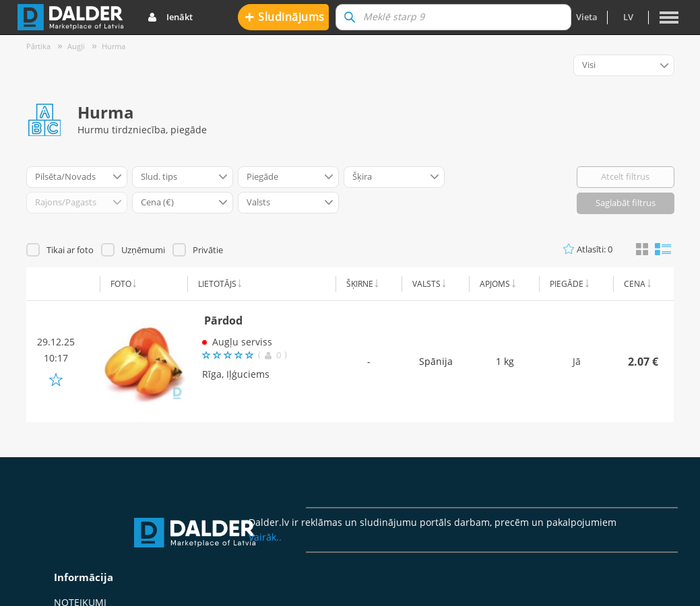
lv (628, 17)
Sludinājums (285, 16)
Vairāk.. (265, 537)
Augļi (76, 46)
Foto (121, 284)
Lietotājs (217, 284)
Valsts (426, 284)
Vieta (587, 17)
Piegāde (567, 284)
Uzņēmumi (143, 250)
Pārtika (38, 46)
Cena (635, 284)
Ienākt (170, 18)
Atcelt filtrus (625, 176)
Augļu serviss (242, 342)
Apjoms (495, 284)
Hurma (114, 46)
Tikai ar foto (70, 250)
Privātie (208, 250)
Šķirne (360, 284)
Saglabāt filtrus (626, 203)
